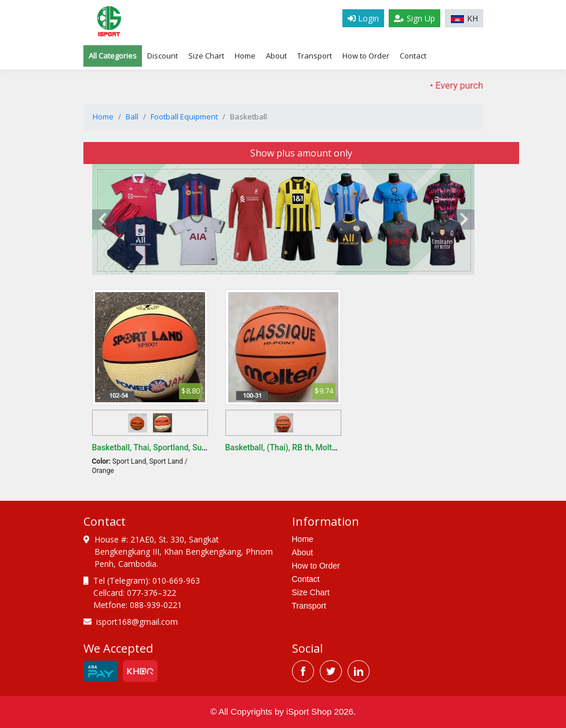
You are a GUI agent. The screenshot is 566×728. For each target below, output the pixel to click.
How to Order (366, 56)
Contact (413, 56)
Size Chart (311, 592)
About (276, 56)
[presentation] (103, 220)
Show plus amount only (301, 153)
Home (245, 56)
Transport (315, 56)
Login (363, 18)
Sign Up (415, 18)
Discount (163, 56)
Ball (132, 117)
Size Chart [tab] (206, 56)
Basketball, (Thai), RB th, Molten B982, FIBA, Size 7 (317, 447)
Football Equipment (184, 117)
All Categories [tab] (113, 56)
